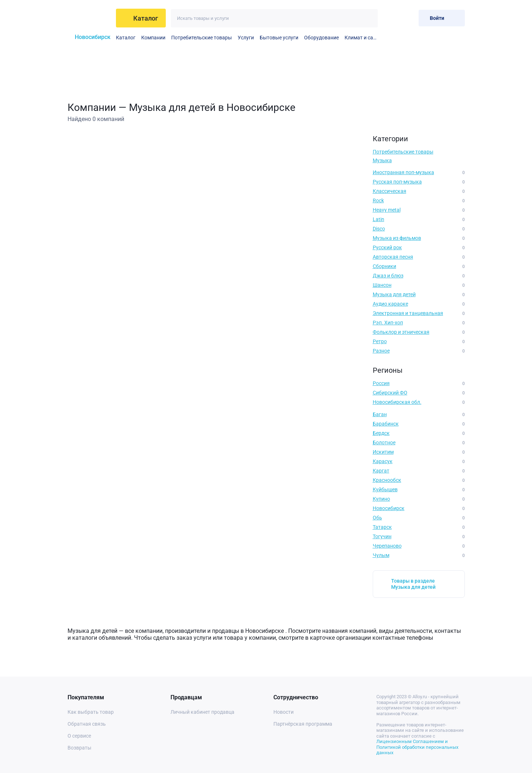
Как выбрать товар (91, 712)
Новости (284, 712)
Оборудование (321, 38)
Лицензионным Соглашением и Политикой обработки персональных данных (417, 747)
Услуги (246, 38)
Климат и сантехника (361, 38)
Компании (153, 38)
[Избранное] (390, 18)
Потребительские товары (202, 38)
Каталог (126, 38)
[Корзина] (407, 18)
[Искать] (369, 18)
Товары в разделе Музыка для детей (413, 584)
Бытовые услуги (279, 38)
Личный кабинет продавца (202, 712)
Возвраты (79, 748)
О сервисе (79, 736)
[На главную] (89, 18)
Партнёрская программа (303, 724)
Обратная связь (87, 724)
